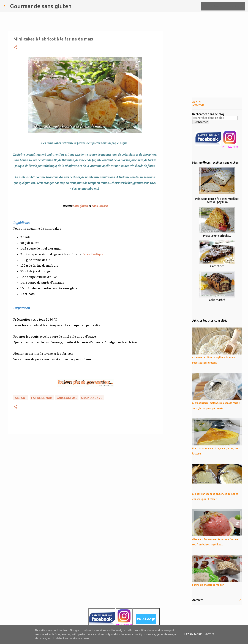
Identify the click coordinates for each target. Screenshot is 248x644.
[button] (15, 48)
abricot (21, 398)
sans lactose (100, 206)
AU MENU (198, 105)
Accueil (197, 102)
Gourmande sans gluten (41, 6)
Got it (210, 634)
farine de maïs (42, 398)
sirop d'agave (92, 398)
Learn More (193, 634)
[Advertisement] (181, 153)
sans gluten (81, 206)
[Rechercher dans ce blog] (227, 6)
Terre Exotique (93, 254)
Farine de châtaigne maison (208, 585)
